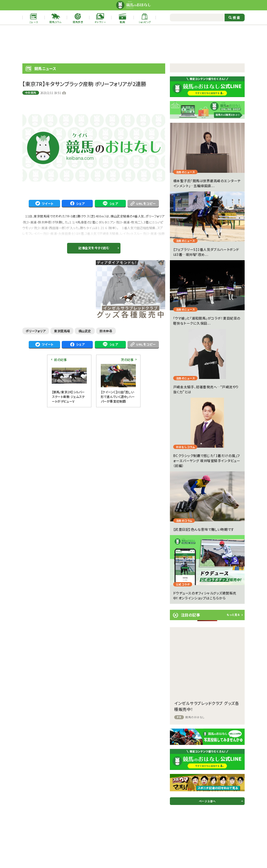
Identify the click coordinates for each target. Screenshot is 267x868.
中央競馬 (31, 93)
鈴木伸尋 (106, 331)
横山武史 (85, 331)
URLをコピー (143, 203)
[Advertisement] (133, 44)
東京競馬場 (62, 331)
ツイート (44, 203)
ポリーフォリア (36, 331)
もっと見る (233, 615)
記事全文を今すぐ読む (94, 248)
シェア (77, 203)
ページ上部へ (207, 801)
